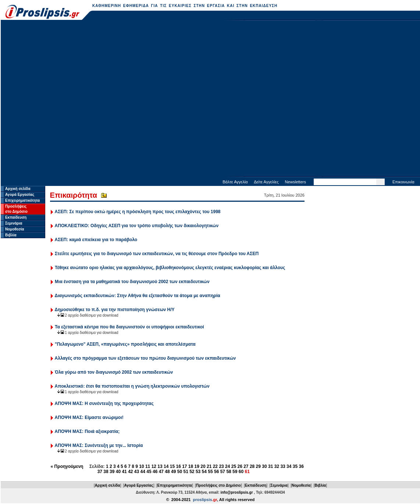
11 (148, 466)
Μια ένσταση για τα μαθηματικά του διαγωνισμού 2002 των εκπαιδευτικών (132, 282)
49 (173, 472)
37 (100, 472)
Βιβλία (11, 235)
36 (301, 466)
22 (215, 466)
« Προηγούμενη (67, 466)
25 (234, 466)
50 (180, 472)
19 (197, 466)
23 (221, 466)
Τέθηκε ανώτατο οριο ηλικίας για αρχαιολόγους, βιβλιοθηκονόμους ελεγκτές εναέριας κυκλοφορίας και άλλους (170, 268)
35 (295, 466)
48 (167, 472)
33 (283, 466)
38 (106, 472)
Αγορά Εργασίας (20, 195)
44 (143, 472)
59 (235, 472)
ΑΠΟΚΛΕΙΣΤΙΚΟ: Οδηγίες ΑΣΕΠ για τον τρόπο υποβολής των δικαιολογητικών (137, 226)
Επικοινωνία (403, 182)
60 (241, 472)
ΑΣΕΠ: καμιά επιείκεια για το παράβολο (96, 240)
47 (161, 472)
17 (184, 466)
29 (258, 466)
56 (216, 472)
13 (160, 466)
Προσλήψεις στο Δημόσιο (218, 485)
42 (130, 472)
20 (203, 466)
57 (223, 472)
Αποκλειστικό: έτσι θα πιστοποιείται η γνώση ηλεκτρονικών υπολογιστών (132, 386)
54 (204, 472)
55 (210, 472)
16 (178, 466)
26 (240, 466)
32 (277, 466)
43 (137, 472)
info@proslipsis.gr (236, 492)
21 (209, 466)
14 (166, 466)
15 (172, 466)
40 (118, 472)
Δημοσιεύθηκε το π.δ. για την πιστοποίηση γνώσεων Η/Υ (115, 310)
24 (227, 466)
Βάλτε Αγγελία (235, 182)
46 (155, 472)
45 (149, 472)
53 (198, 472)
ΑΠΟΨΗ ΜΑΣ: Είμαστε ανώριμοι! (89, 417)
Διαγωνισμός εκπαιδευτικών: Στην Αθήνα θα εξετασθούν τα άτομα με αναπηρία (138, 296)
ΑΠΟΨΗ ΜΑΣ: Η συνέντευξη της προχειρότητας (104, 403)
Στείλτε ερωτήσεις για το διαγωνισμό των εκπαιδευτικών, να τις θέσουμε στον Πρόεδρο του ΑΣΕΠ (157, 254)
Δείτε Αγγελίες (266, 182)
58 (229, 472)
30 (264, 466)
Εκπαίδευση (16, 217)
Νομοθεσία (15, 229)
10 (141, 466)
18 (191, 466)
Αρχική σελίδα (18, 189)
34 (289, 466)
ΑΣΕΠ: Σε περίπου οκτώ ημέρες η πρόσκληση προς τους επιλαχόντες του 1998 (138, 212)
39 (112, 472)
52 (192, 472)
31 (270, 466)
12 (154, 466)
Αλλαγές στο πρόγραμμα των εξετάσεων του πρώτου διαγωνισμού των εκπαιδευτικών (145, 358)
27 (246, 466)
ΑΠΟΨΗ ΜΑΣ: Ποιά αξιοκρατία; (87, 431)
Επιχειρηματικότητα (22, 200)
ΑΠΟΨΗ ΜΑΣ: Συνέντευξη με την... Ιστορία (99, 445)
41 (124, 472)
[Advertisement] (77, 99)
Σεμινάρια (14, 223)
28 (252, 466)
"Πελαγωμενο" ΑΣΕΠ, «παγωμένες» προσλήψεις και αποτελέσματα (125, 344)
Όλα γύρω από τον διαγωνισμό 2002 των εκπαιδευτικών (114, 372)
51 (186, 472)
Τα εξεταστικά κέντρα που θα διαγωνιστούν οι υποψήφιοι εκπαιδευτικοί (129, 327)
